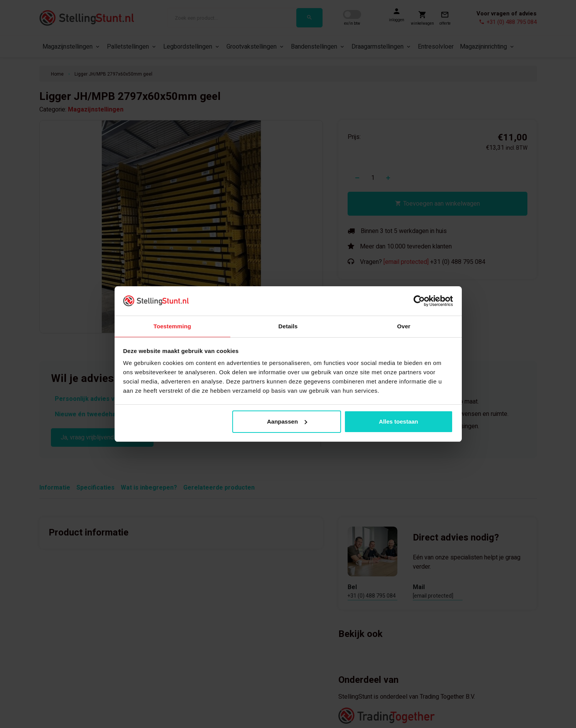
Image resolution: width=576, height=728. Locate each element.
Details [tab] (288, 326)
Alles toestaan (399, 422)
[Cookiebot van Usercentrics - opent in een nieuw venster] (419, 301)
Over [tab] (404, 326)
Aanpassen (287, 422)
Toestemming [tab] (172, 326)
